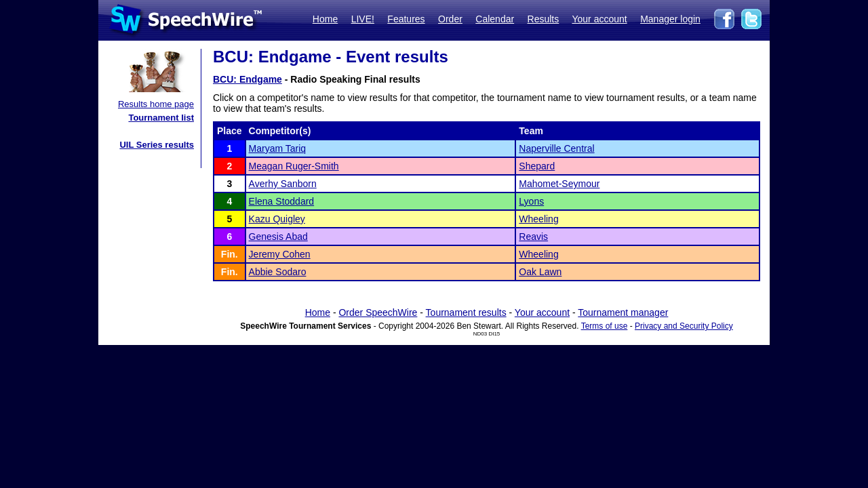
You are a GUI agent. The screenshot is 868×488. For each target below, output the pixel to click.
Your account (599, 19)
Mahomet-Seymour (559, 184)
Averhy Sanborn (283, 184)
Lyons (531, 201)
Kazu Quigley (277, 219)
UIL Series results (157, 145)
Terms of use (605, 326)
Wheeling (538, 219)
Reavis (533, 237)
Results (544, 19)
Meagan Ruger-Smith (294, 166)
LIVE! (363, 19)
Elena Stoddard (282, 201)
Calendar (495, 19)
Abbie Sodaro (278, 272)
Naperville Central (556, 148)
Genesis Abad (278, 237)
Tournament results (466, 312)
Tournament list (161, 118)
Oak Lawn (540, 272)
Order (450, 19)
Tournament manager (623, 312)
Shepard (537, 166)
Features (406, 19)
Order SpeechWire (378, 312)
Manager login (670, 19)
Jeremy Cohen (280, 254)
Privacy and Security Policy (684, 326)
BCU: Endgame (248, 79)
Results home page (156, 104)
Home (325, 19)
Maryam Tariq (278, 148)
